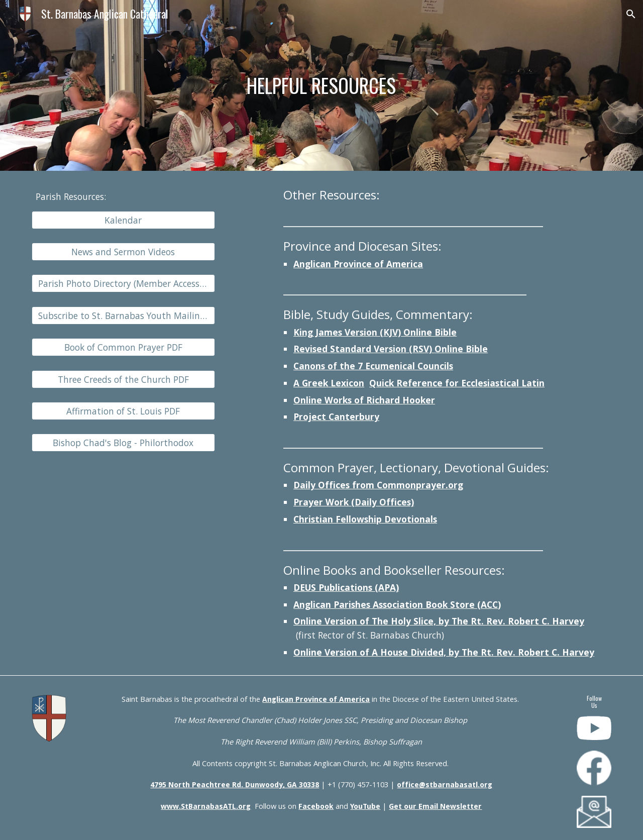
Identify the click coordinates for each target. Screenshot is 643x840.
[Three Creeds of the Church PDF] (123, 379)
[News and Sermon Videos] (123, 252)
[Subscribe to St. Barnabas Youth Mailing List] (123, 316)
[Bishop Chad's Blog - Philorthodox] (123, 443)
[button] (631, 14)
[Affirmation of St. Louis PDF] (123, 411)
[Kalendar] (123, 220)
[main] (321, 85)
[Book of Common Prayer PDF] (123, 347)
